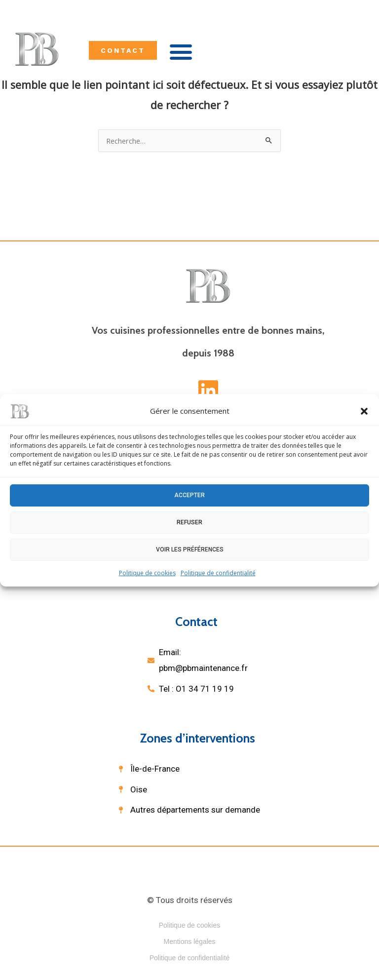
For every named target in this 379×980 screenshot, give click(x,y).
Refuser (189, 522)
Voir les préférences (190, 549)
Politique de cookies (147, 572)
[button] (364, 411)
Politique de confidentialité (218, 572)
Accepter (189, 495)
